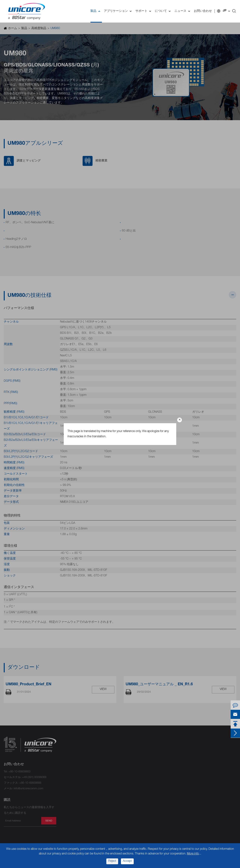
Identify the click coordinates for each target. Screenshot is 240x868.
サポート (144, 11)
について (164, 11)
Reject (112, 861)
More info (193, 854)
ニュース (183, 11)
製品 (96, 11)
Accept (127, 861)
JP (225, 11)
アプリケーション (119, 11)
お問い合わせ (203, 11)
